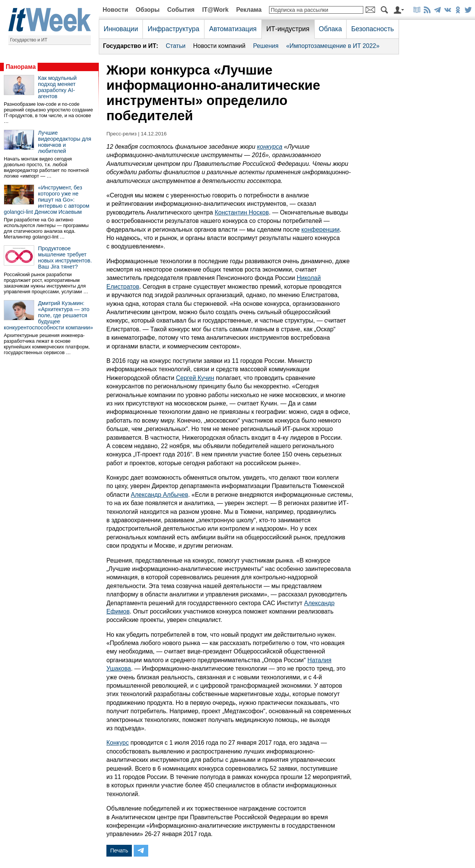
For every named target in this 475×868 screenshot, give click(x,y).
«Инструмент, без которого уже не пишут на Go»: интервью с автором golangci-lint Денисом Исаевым (47, 200)
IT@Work (215, 10)
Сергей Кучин (195, 378)
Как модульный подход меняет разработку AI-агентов (57, 87)
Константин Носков (242, 212)
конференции (321, 230)
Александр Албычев (159, 495)
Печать (119, 851)
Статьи (176, 46)
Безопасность (372, 29)
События (181, 10)
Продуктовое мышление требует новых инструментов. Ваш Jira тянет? (65, 258)
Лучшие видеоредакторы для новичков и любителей (65, 142)
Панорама (21, 67)
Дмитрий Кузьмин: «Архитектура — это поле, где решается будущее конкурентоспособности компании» (48, 315)
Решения (266, 46)
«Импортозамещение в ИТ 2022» (333, 46)
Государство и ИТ (29, 40)
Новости (115, 10)
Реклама (249, 10)
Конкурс (118, 743)
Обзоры (148, 10)
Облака (330, 29)
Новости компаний (219, 46)
